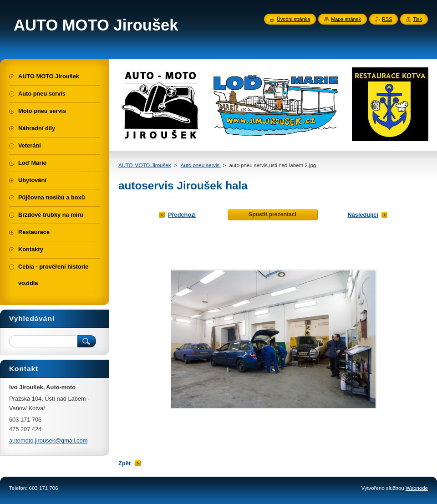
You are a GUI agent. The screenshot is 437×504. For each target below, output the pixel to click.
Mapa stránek (346, 19)
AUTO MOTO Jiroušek (145, 165)
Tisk (417, 19)
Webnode (417, 488)
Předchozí (182, 215)
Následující (363, 215)
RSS (387, 19)
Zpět (124, 463)
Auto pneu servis (201, 165)
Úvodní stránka (293, 19)
